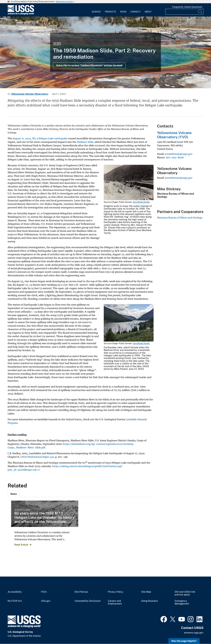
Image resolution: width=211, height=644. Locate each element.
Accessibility (15, 592)
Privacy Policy (116, 592)
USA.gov (46, 601)
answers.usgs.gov (194, 633)
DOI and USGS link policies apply (185, 593)
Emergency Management (182, 602)
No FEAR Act (15, 601)
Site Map (146, 592)
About (148, 12)
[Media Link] (129, 183)
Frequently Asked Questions (187, 7)
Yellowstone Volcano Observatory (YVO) (174, 135)
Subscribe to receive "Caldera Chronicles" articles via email (89, 65)
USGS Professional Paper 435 (37, 457)
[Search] (200, 12)
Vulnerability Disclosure (87, 601)
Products (110, 12)
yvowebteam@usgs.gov (179, 154)
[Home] (21, 14)
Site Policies (81, 592)
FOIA (44, 592)
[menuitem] (96, 10)
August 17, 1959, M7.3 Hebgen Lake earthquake (40, 138)
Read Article (21, 545)
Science (96, 12)
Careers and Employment (115, 602)
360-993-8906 (175, 157)
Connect (135, 12)
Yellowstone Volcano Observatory (30, 94)
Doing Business (150, 601)
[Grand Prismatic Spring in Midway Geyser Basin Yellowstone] (105, 52)
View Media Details (141, 202)
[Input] (184, 12)
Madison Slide (85, 142)
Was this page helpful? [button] (184, 641)
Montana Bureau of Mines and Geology (180, 218)
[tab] (14, 494)
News (123, 12)
